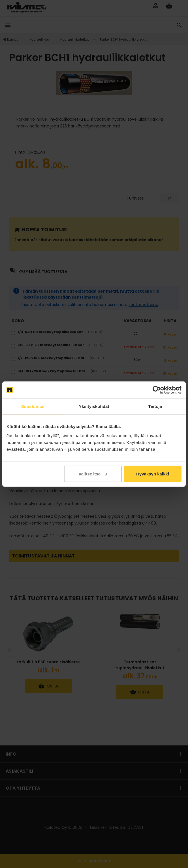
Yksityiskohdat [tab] (94, 406)
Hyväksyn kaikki (153, 474)
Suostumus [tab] (33, 406)
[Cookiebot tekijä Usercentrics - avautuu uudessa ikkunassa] (157, 390)
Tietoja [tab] (155, 406)
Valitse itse (93, 474)
